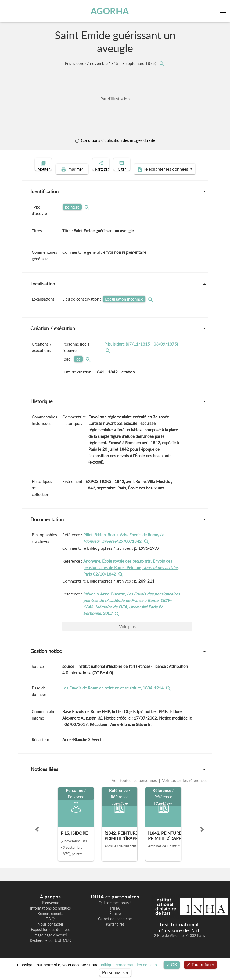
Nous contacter (51, 933)
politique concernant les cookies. (129, 965)
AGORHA (111, 11)
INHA (115, 916)
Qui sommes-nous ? (115, 911)
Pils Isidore (111, 63)
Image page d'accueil (50, 943)
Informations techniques (50, 916)
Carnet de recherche (115, 927)
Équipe (115, 922)
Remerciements (50, 922)
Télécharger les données (150, 178)
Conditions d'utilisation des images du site (115, 140)
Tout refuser (200, 965)
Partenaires (115, 933)
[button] (37, 838)
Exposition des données (51, 938)
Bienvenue (51, 911)
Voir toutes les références (184, 789)
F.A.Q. (51, 927)
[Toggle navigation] (224, 11)
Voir (127, 635)
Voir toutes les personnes (135, 789)
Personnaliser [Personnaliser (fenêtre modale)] (115, 973)
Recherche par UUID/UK (50, 949)
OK (172, 965)
